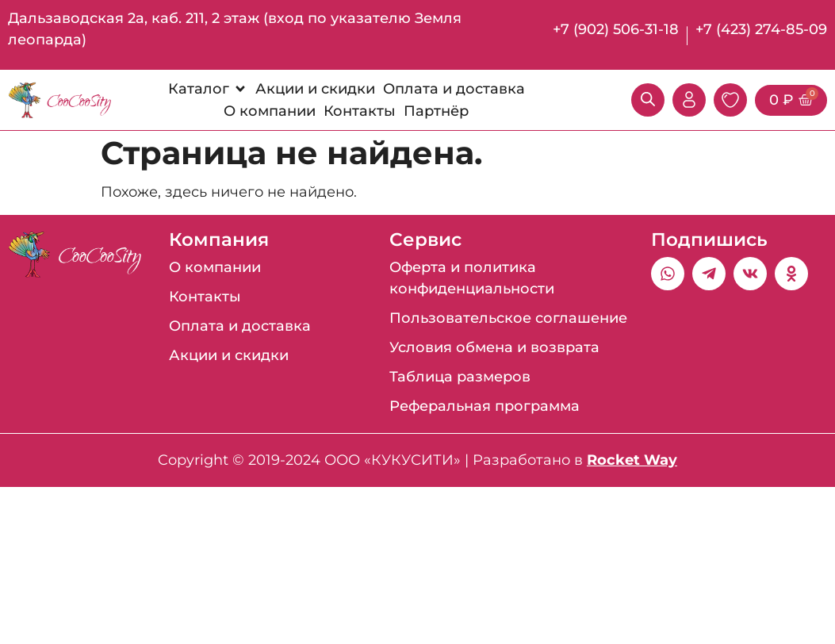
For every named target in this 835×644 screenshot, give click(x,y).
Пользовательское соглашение (508, 318)
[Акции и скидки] (315, 89)
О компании (215, 267)
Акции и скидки (229, 355)
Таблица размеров (460, 377)
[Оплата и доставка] (454, 89)
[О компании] (270, 111)
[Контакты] (360, 111)
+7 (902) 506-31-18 (616, 29)
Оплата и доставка (240, 326)
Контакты (205, 297)
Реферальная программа (485, 406)
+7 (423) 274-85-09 (761, 29)
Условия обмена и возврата (494, 347)
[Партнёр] (436, 111)
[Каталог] (208, 89)
